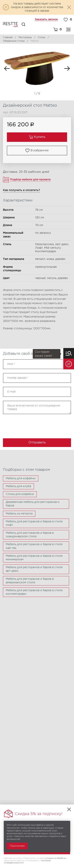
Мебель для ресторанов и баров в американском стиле (30, 581)
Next (67, 68)
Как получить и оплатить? (22, 190)
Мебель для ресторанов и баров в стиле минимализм (34, 558)
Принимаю (17, 846)
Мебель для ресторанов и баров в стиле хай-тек (34, 546)
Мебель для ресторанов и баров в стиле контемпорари (34, 592)
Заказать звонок (46, 19)
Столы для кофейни (20, 494)
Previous (7, 68)
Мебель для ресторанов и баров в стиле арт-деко (34, 569)
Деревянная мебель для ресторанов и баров (33, 504)
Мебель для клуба (18, 486)
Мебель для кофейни (21, 478)
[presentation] (26, 425)
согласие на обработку (56, 858)
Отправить (37, 443)
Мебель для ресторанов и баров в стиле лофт (34, 523)
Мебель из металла (19, 514)
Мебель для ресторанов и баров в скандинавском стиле (30, 535)
